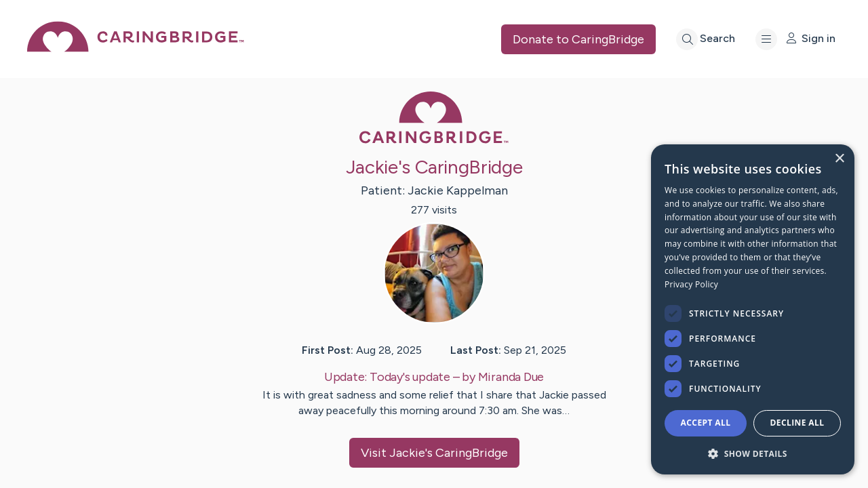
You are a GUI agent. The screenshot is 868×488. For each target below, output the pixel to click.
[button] (753, 453)
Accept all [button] (706, 423)
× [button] (839, 159)
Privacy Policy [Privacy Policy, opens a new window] (691, 284)
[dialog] (753, 309)
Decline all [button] (797, 423)
